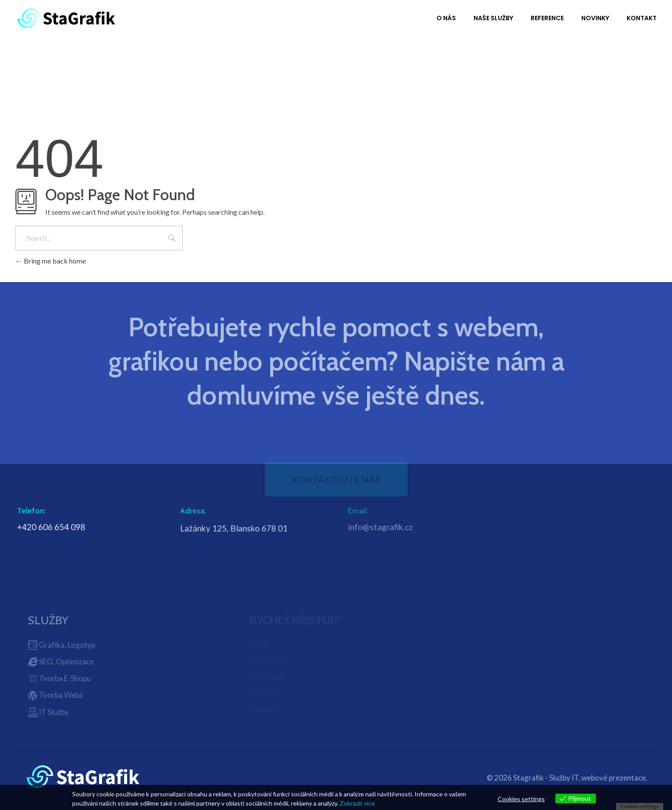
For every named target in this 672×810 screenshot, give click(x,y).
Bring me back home (51, 261)
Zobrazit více (357, 803)
